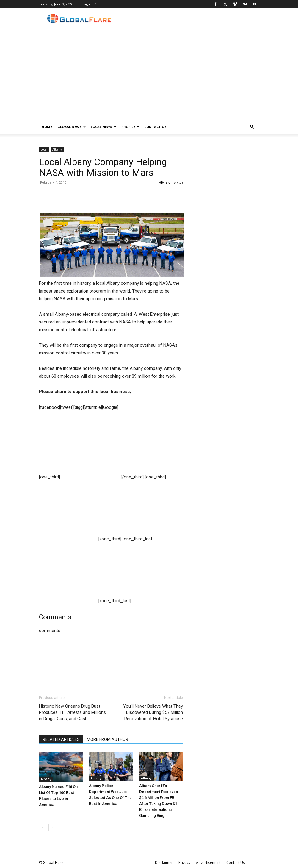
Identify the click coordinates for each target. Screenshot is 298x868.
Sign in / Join (93, 4)
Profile (130, 127)
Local (44, 149)
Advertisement (208, 862)
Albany (57, 149)
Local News (104, 127)
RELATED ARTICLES (61, 739)
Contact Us (155, 127)
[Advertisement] (149, 75)
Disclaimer (164, 862)
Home (47, 127)
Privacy (184, 862)
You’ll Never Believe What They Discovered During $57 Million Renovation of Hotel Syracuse (153, 712)
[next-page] (52, 827)
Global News (72, 127)
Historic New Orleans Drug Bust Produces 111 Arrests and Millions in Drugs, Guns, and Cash (72, 712)
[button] (252, 127)
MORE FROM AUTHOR (108, 739)
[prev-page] (43, 827)
